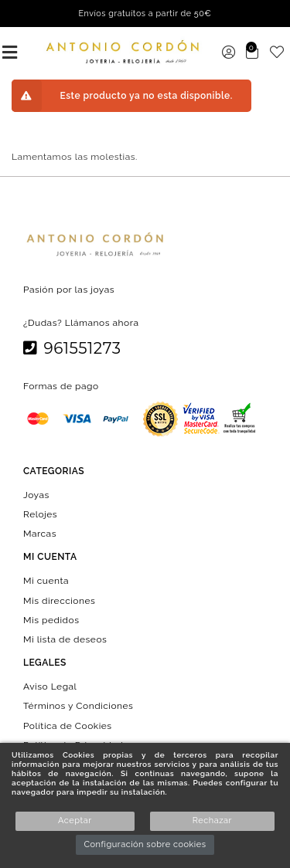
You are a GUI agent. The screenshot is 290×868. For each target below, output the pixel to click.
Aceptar (75, 821)
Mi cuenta (46, 581)
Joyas (36, 494)
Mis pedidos (51, 619)
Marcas (40, 534)
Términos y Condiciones (78, 706)
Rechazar (212, 821)
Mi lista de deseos (65, 639)
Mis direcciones (59, 600)
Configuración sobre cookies (145, 844)
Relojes (40, 514)
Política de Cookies (68, 725)
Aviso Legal (50, 687)
